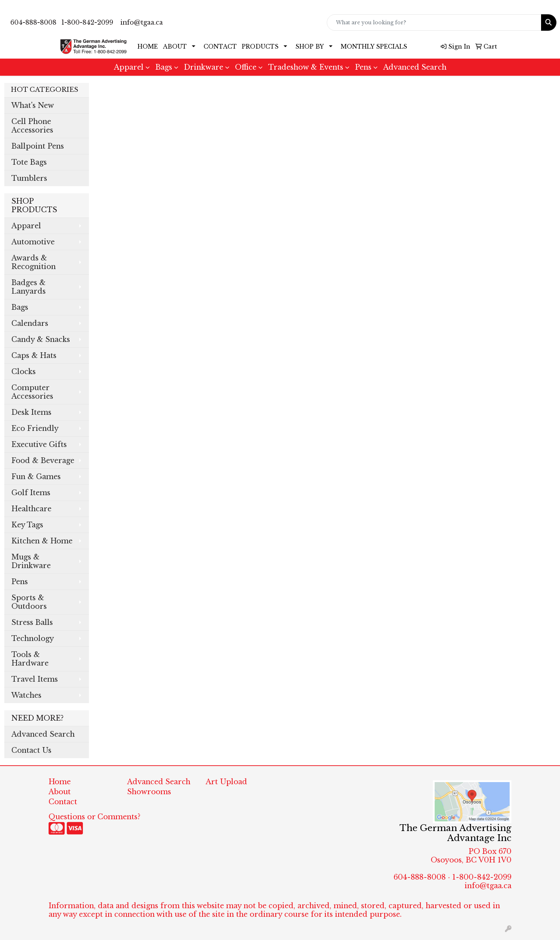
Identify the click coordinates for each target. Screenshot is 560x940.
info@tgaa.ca (142, 23)
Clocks (24, 372)
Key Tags (27, 525)
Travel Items (35, 679)
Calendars (30, 323)
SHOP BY (310, 46)
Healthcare (31, 509)
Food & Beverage (43, 461)
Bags (164, 67)
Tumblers (29, 178)
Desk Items (31, 412)
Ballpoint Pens (38, 146)
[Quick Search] (434, 23)
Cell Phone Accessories (32, 126)
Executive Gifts (39, 444)
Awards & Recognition (34, 262)
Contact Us (31, 750)
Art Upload (226, 782)
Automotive (33, 242)
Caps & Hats (34, 355)
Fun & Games (36, 477)
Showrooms (149, 792)
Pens (363, 67)
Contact (63, 802)
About (60, 792)
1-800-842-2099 (87, 23)
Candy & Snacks (41, 339)
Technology (33, 638)
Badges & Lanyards (29, 287)
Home (60, 782)
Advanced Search (415, 67)
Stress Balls (32, 622)
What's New (33, 105)
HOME (148, 46)
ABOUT (175, 46)
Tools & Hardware (30, 659)
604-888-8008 (33, 23)
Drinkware (204, 67)
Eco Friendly (35, 428)
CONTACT (220, 46)
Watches (26, 695)
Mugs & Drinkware (31, 561)
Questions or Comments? (94, 817)
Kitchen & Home (42, 541)
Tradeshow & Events (306, 67)
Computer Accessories (32, 392)
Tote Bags (29, 162)
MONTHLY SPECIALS (374, 46)
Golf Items (31, 493)
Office (246, 67)
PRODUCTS (260, 46)
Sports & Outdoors (29, 602)
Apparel (129, 67)
